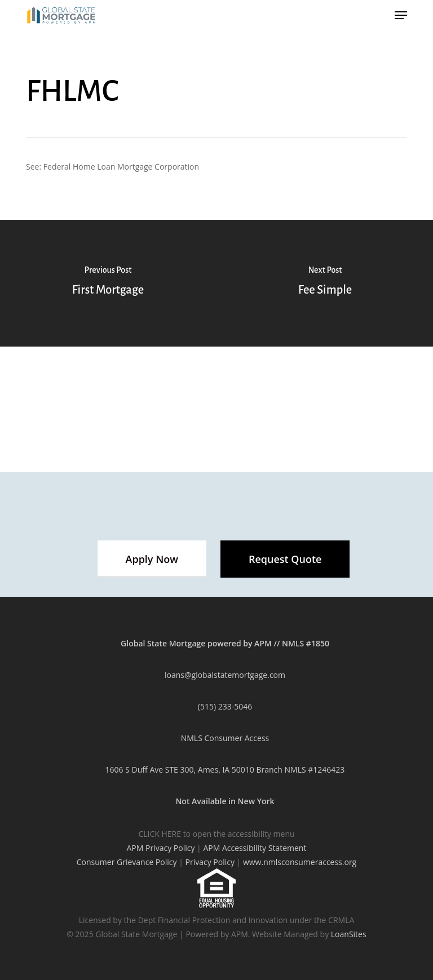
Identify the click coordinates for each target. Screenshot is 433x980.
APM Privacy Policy (161, 848)
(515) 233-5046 (225, 706)
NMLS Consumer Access (225, 738)
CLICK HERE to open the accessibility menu (216, 834)
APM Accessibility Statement (255, 848)
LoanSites (349, 934)
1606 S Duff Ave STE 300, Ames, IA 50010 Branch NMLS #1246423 (225, 770)
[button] (152, 559)
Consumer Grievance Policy (127, 862)
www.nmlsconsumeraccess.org (300, 862)
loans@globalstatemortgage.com (225, 675)
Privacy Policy (209, 862)
